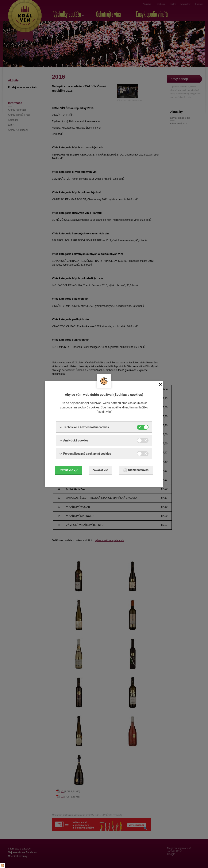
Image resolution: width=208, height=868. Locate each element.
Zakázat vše (100, 470)
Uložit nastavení (136, 470)
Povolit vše (68, 470)
